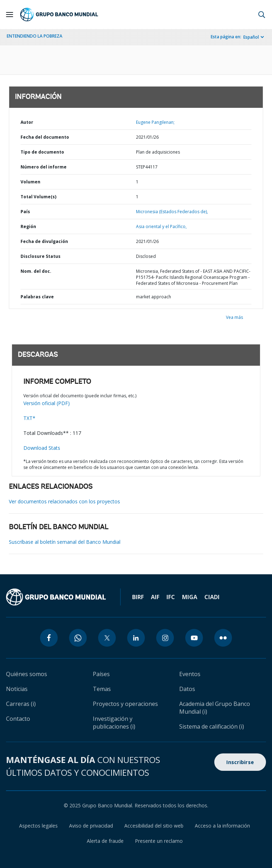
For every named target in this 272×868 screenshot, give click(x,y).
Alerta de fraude (105, 841)
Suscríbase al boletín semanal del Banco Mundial (65, 542)
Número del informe (44, 167)
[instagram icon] (165, 638)
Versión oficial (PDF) (47, 403)
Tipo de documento (42, 152)
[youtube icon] (194, 638)
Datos (187, 689)
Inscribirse (240, 762)
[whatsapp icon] (78, 638)
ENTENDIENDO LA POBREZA (35, 36)
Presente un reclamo (159, 841)
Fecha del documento (45, 137)
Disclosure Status (41, 256)
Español (251, 37)
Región (28, 226)
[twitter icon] (107, 638)
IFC (171, 597)
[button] (262, 15)
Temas (102, 689)
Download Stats (42, 448)
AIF (155, 597)
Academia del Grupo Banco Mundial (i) (215, 708)
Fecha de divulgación (44, 241)
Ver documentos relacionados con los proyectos (64, 501)
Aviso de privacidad (91, 826)
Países (101, 674)
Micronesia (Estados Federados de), (172, 212)
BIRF (138, 597)
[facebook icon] (49, 638)
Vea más (234, 317)
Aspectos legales (38, 826)
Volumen (30, 182)
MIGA (190, 597)
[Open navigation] (10, 15)
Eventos (190, 674)
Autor (27, 122)
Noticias (17, 689)
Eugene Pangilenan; (155, 122)
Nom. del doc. (36, 271)
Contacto (18, 719)
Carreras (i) (21, 704)
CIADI (212, 597)
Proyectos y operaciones (125, 704)
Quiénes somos (27, 674)
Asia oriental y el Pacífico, (161, 226)
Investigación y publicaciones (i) (114, 723)
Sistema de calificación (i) (212, 726)
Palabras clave (37, 297)
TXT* (29, 418)
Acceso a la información (222, 826)
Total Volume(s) (38, 197)
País (25, 212)
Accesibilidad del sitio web (154, 826)
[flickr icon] (223, 638)
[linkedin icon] (136, 638)
